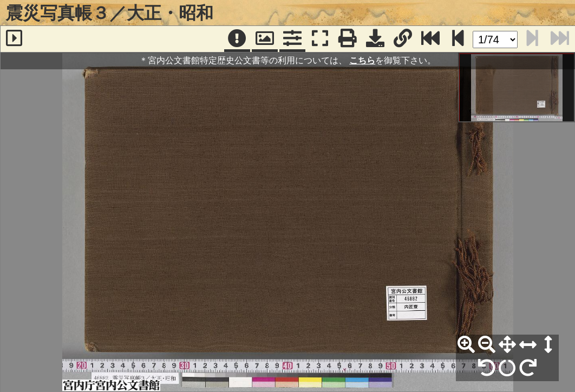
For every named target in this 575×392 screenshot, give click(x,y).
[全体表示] (507, 345)
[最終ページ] (430, 39)
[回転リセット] (507, 368)
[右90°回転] (528, 368)
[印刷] (348, 39)
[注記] (237, 39)
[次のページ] (458, 39)
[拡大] (466, 345)
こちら (362, 60)
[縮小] (487, 345)
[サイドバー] (14, 39)
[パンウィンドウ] (265, 39)
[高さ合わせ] (548, 345)
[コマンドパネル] (292, 39)
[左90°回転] (487, 368)
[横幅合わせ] (528, 345)
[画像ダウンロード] (375, 39)
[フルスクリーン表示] (320, 39)
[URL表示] (403, 39)
